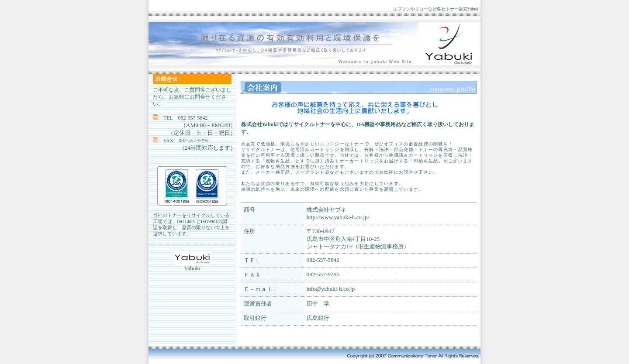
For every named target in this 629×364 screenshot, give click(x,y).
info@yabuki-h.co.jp (331, 289)
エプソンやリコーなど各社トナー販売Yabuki (436, 9)
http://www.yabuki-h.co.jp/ (338, 217)
